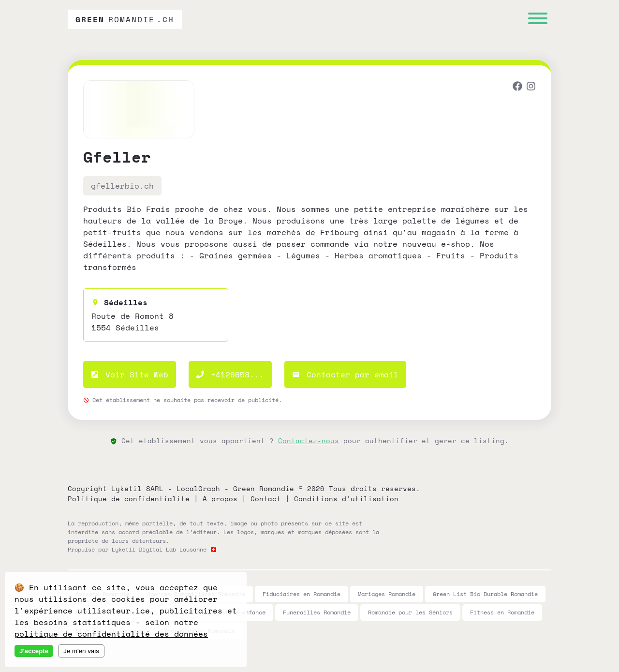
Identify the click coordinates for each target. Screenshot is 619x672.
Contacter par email (345, 374)
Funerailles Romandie (317, 612)
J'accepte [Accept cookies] (34, 651)
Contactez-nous (309, 441)
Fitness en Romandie (502, 612)
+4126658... (230, 374)
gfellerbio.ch (122, 186)
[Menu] (538, 20)
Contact (266, 499)
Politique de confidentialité (129, 499)
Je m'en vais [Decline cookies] (81, 651)
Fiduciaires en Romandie (302, 594)
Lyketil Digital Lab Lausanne (159, 549)
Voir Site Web (130, 374)
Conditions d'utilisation (346, 499)
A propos (220, 499)
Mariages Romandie (387, 594)
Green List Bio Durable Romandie (485, 594)
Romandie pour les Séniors (410, 612)
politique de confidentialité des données (111, 634)
